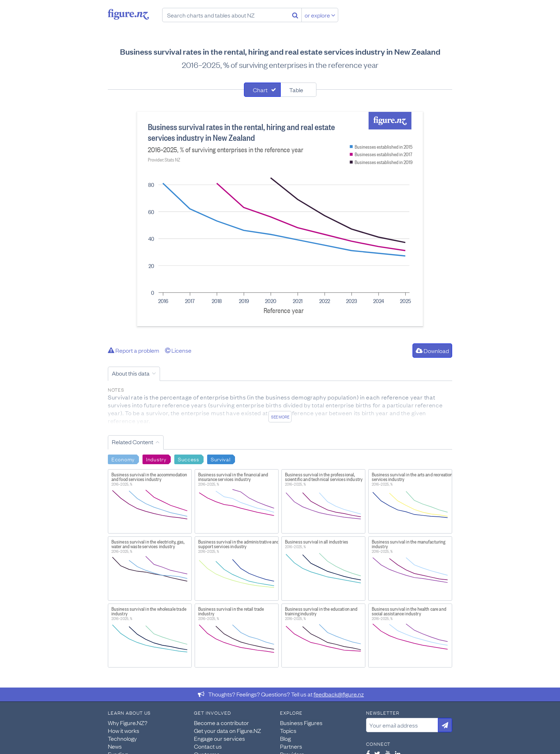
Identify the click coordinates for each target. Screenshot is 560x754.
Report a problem (134, 350)
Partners (291, 746)
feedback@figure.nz (339, 694)
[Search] (295, 15)
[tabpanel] (280, 219)
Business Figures (301, 723)
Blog (285, 738)
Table (296, 90)
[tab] (262, 90)
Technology (122, 738)
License (178, 350)
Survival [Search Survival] (221, 459)
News (115, 746)
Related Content (132, 442)
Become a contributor (221, 723)
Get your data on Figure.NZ (227, 730)
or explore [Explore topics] (320, 15)
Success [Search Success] (189, 459)
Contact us (208, 746)
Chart (260, 90)
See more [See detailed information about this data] (280, 417)
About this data (131, 373)
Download (432, 351)
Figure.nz (128, 14)
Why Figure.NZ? (128, 723)
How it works (124, 730)
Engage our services (219, 738)
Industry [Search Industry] (156, 459)
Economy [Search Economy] (123, 459)
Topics (288, 730)
